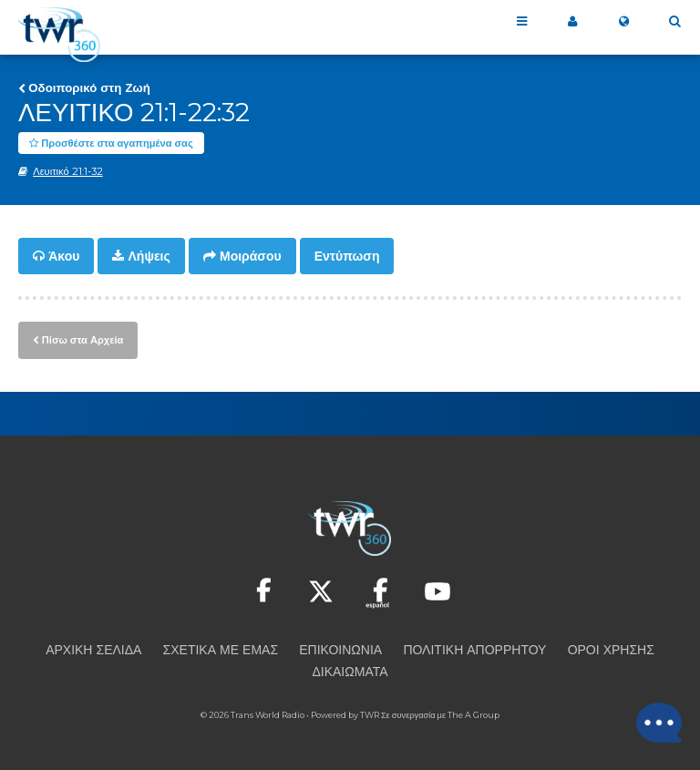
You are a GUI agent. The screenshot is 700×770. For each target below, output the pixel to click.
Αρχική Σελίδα (93, 650)
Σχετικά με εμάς (221, 650)
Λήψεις (149, 257)
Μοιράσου (251, 257)
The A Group (474, 715)
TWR (370, 715)
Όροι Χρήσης (611, 650)
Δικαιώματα (350, 672)
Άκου (64, 257)
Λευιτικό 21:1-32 (67, 172)
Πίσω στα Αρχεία (83, 340)
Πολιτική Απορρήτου (474, 650)
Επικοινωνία (340, 650)
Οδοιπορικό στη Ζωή (89, 87)
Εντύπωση (347, 257)
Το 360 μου (572, 22)
